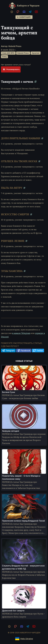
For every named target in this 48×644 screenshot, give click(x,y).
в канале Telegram (21, 333)
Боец (4, 57)
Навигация (25, 17)
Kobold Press (23, 53)
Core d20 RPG (8, 53)
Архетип (36, 53)
